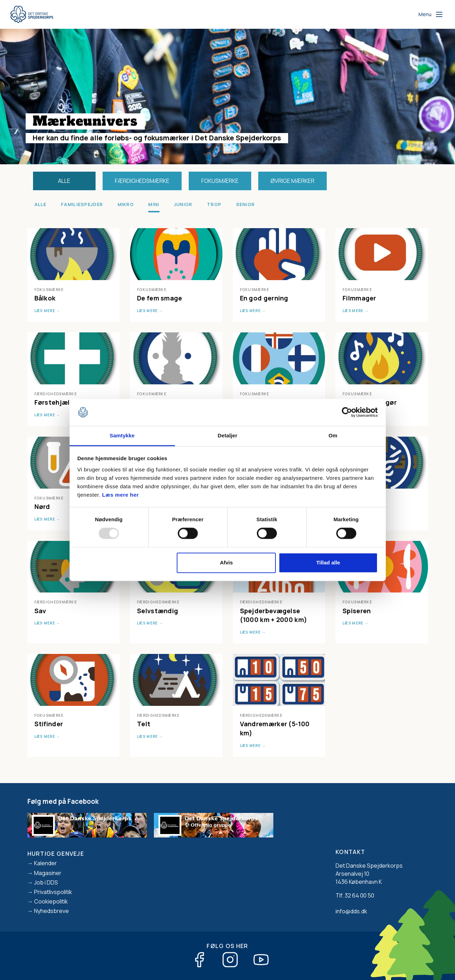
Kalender (45, 863)
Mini (154, 204)
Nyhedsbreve (51, 911)
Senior (246, 204)
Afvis (226, 562)
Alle (64, 181)
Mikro (126, 204)
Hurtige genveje (56, 854)
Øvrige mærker (292, 181)
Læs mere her (121, 495)
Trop (214, 204)
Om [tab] (333, 435)
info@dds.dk (351, 911)
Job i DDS (46, 882)
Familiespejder (82, 204)
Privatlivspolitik (53, 892)
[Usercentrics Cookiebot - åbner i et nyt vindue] (347, 412)
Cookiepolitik (51, 901)
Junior (183, 204)
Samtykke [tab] (122, 435)
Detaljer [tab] (228, 435)
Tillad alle (328, 562)
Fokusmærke (220, 181)
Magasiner (48, 873)
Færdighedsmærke (142, 181)
